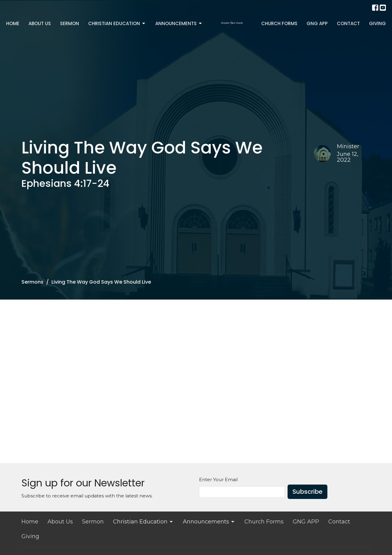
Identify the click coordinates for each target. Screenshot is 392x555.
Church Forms (279, 23)
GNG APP (317, 23)
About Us (40, 23)
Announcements (179, 23)
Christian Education (117, 23)
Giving (377, 23)
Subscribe (307, 492)
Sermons (32, 282)
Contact (348, 23)
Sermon (70, 23)
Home (13, 23)
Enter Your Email (218, 479)
